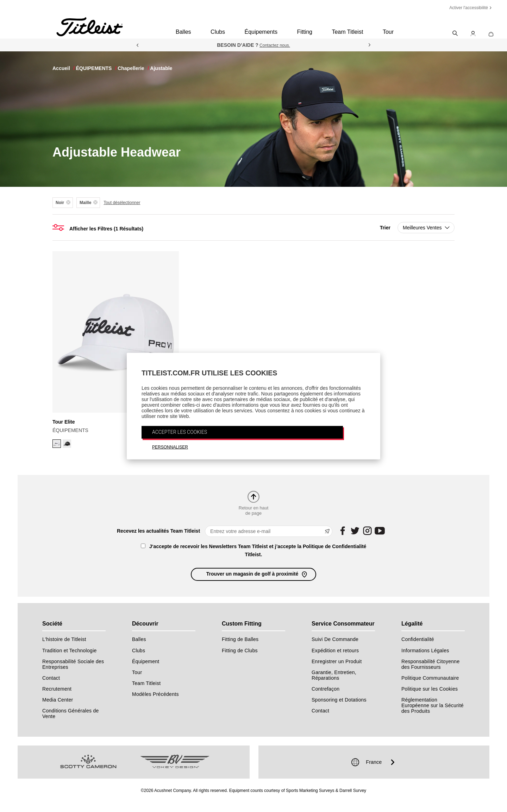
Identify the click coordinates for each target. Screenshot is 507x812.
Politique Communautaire (430, 678)
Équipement (146, 661)
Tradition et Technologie (70, 651)
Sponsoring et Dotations (339, 700)
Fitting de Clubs (240, 651)
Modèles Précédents (155, 694)
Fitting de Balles (240, 639)
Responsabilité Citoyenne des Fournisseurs (431, 664)
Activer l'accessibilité (469, 8)
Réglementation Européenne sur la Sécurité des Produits (433, 705)
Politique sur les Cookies (430, 689)
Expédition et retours (335, 651)
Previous (137, 45)
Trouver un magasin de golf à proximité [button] (257, 574)
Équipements (261, 32)
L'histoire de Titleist (64, 639)
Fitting (305, 32)
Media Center (58, 700)
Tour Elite (64, 422)
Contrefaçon (326, 689)
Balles (183, 32)
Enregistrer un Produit (337, 661)
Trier (385, 228)
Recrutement (57, 689)
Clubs (218, 32)
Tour (388, 32)
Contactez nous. (275, 45)
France (374, 762)
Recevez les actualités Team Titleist (158, 531)
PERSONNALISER (170, 447)
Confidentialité (418, 639)
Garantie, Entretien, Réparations (334, 675)
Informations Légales (425, 651)
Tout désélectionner (122, 203)
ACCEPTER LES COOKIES (180, 432)
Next (370, 45)
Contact (51, 678)
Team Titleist (347, 32)
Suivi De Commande (335, 639)
